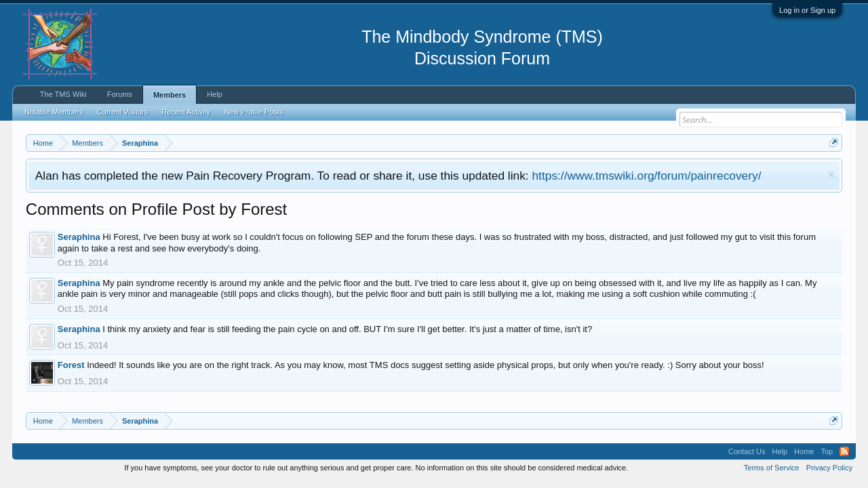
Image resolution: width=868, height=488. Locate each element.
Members (170, 95)
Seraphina (79, 237)
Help (215, 94)
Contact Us (747, 451)
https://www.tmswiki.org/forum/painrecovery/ (646, 176)
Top (827, 451)
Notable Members (54, 112)
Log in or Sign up (807, 10)
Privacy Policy (829, 468)
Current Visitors (123, 112)
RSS (844, 451)
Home (804, 451)
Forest (71, 365)
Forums (120, 94)
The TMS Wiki (63, 94)
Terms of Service (772, 468)
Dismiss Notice (831, 175)
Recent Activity (186, 112)
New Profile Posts (253, 112)
